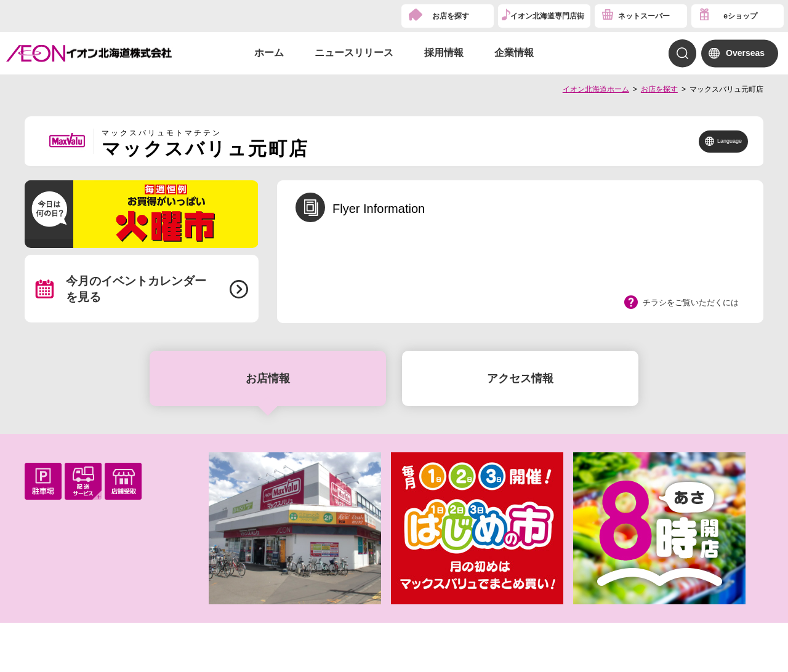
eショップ (740, 16)
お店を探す (451, 16)
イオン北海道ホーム (596, 89)
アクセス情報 (520, 378)
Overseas (745, 53)
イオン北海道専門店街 (547, 16)
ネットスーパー (644, 16)
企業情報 (514, 53)
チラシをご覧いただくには (691, 302)
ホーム (269, 53)
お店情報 (268, 378)
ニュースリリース (354, 53)
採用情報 (444, 53)
